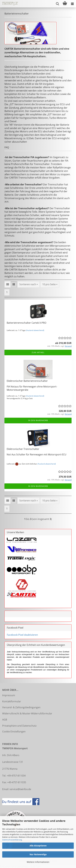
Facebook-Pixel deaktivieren (22, 635)
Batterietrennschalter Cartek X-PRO (26, 323)
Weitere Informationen (38, 862)
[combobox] (29, 284)
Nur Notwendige (38, 854)
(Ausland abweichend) (35, 330)
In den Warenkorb (38, 420)
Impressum (9, 695)
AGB (5, 720)
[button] (8, 284)
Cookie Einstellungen (14, 732)
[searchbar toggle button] (57, 4)
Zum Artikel (38, 352)
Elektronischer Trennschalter (23, 449)
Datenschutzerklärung (12, 840)
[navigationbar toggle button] (72, 4)
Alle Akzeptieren (38, 846)
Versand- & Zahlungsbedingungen (21, 707)
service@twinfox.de (20, 789)
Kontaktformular (12, 701)
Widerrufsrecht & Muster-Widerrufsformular (27, 713)
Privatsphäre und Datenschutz (19, 726)
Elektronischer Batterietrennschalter (27, 381)
